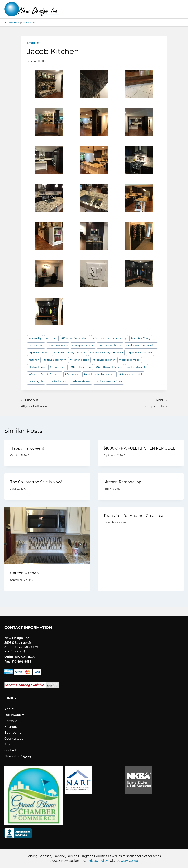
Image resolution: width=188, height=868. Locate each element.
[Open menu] (180, 9)
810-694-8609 (12, 23)
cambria (51, 338)
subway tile (36, 381)
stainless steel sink (131, 374)
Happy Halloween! (27, 448)
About (9, 709)
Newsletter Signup (18, 756)
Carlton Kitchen (25, 573)
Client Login (28, 23)
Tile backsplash (57, 381)
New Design (58, 367)
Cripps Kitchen (132, 403)
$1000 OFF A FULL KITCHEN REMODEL (139, 448)
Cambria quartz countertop (110, 338)
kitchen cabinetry (54, 360)
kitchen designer (104, 360)
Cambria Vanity (141, 338)
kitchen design (79, 360)
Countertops (14, 739)
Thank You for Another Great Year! (135, 516)
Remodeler (72, 374)
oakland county (137, 367)
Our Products (14, 715)
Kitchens (33, 43)
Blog (8, 744)
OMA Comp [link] (129, 861)
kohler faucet (37, 367)
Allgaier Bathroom (56, 403)
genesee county (39, 353)
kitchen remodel (130, 360)
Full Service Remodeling (141, 345)
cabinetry (35, 338)
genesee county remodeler (107, 353)
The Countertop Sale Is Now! (36, 482)
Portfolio (11, 721)
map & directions (15, 651)
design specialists (83, 345)
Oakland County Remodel (45, 374)
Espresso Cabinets (110, 345)
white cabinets (81, 381)
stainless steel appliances (99, 374)
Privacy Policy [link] (98, 861)
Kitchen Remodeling (123, 482)
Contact (10, 750)
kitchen (34, 360)
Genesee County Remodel (69, 353)
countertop (36, 345)
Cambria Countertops (75, 338)
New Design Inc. (81, 367)
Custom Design (58, 345)
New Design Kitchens (109, 367)
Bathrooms (13, 733)
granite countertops (140, 353)
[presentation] (47, 536)
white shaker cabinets (108, 381)
